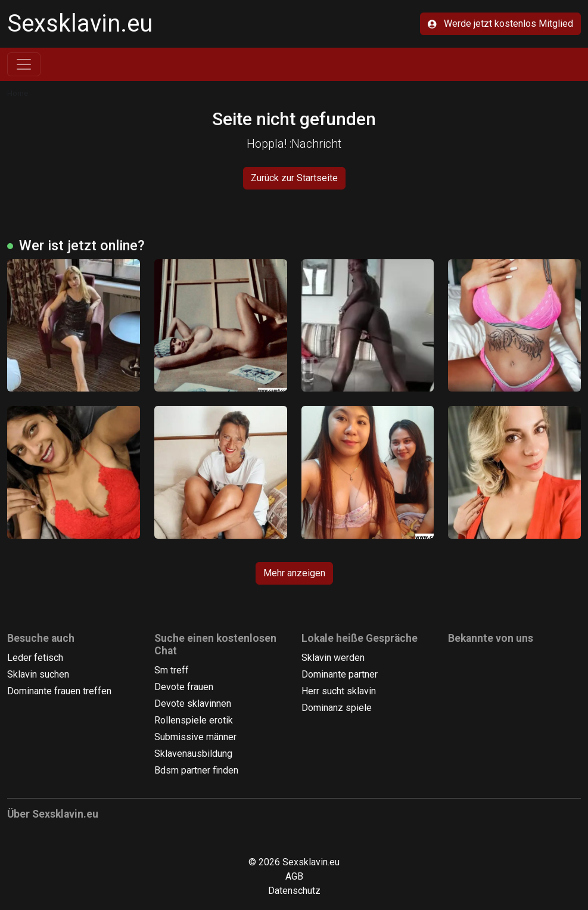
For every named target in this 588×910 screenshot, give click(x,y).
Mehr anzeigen (294, 573)
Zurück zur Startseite (294, 178)
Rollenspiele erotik (194, 720)
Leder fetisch (35, 658)
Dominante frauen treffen (59, 691)
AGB (294, 876)
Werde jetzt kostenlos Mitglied (500, 24)
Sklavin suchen (38, 674)
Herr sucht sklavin (339, 691)
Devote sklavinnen (193, 704)
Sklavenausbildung (193, 754)
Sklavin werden (333, 658)
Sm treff (172, 670)
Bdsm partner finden (196, 770)
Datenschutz (294, 891)
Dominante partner (340, 674)
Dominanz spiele (337, 708)
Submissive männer (195, 737)
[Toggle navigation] (24, 64)
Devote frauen (184, 687)
